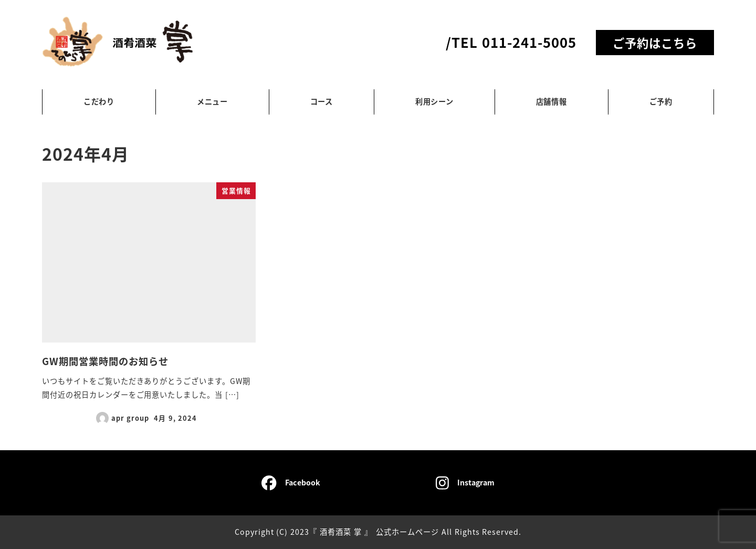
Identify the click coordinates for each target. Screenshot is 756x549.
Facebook (291, 483)
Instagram (465, 483)
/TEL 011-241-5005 (511, 42)
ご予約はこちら (655, 43)
